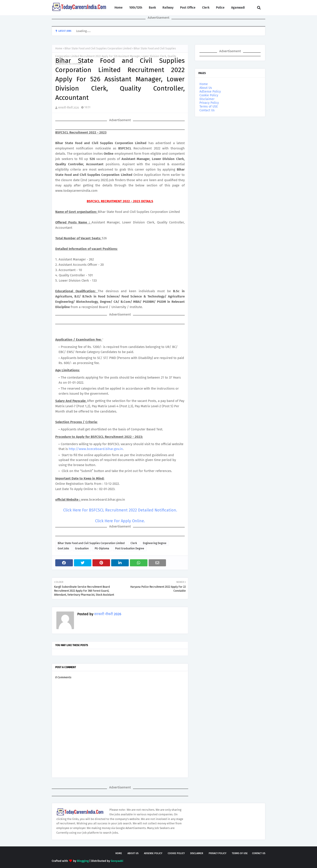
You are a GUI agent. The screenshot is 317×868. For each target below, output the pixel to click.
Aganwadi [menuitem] (238, 8)
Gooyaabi (117, 861)
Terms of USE (209, 107)
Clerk (134, 543)
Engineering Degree (155, 543)
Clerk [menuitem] (206, 8)
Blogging (83, 861)
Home (59, 48)
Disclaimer (207, 99)
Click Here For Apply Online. (120, 521)
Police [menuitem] (220, 8)
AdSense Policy (210, 92)
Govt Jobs (63, 548)
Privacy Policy (209, 103)
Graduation (82, 548)
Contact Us (207, 110)
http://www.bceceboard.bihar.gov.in (96, 449)
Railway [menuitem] (168, 8)
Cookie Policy (209, 95)
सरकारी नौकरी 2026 (69, 108)
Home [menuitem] (119, 8)
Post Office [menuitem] (188, 8)
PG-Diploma (102, 548)
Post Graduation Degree (130, 548)
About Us (206, 88)
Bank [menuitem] (152, 8)
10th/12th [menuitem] (136, 8)
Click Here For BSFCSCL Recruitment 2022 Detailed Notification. (120, 510)
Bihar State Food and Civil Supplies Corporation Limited (98, 48)
